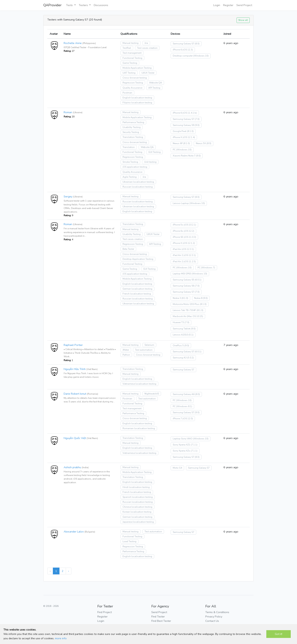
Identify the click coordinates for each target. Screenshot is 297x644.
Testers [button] (84, 5)
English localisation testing (137, 98)
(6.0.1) (198, 280)
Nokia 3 (177, 298)
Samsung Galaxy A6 (184, 394)
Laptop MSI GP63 (182, 274)
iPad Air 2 (178, 255)
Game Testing (130, 63)
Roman (68, 112)
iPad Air (177, 249)
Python (126, 355)
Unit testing (150, 162)
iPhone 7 (177, 419)
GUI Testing (154, 152)
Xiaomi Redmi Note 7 (184, 156)
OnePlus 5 (178, 346)
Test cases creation (147, 48)
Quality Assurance (132, 88)
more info (61, 638)
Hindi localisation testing (136, 487)
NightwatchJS (152, 394)
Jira (146, 43)
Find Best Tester (161, 621)
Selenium (149, 345)
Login (217, 5)
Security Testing (131, 132)
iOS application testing (135, 167)
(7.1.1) (194, 445)
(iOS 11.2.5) (190, 262)
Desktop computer (183, 56)
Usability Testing (132, 127)
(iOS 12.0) (188, 419)
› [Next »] (69, 571)
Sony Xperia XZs (181, 451)
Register (228, 5)
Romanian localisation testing (139, 428)
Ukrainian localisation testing (138, 182)
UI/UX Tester (148, 73)
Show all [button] (243, 20)
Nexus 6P (178, 143)
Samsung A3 (180, 358)
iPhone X (177, 137)
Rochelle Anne (73, 43)
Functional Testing (132, 58)
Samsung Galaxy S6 (183, 286)
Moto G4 (177, 468)
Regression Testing (133, 83)
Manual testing (131, 43)
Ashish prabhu (72, 467)
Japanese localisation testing (138, 522)
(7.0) (197, 119)
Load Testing (129, 541)
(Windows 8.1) (184, 406)
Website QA (156, 83)
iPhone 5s (178, 225)
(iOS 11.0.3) (190, 237)
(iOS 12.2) (189, 231)
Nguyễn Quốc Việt (75, 438)
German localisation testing (137, 289)
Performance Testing (133, 122)
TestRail (127, 48)
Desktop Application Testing (138, 259)
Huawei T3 (178, 322)
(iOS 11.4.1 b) (190, 113)
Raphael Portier (73, 345)
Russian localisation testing (138, 187)
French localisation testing (137, 294)
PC (174, 150)
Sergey (68, 196)
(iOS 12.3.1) (188, 249)
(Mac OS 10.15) (195, 316)
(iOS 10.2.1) (190, 225)
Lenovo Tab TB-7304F (184, 310)
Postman (127, 93)
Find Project (105, 612)
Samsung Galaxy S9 (183, 125)
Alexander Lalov (74, 532)
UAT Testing (129, 73)
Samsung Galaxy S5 (183, 280)
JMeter (126, 350)
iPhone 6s (178, 231)
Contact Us (212, 621)
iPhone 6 (177, 50)
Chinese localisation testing (137, 507)
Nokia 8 (198, 298)
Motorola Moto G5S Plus (186, 304)
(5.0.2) (190, 358)
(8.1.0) (190, 131)
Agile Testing (130, 177)
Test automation (144, 350)
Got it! (279, 634)
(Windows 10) (201, 56)
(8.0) (197, 44)
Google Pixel (180, 131)
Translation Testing (133, 137)
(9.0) (197, 125)
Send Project (244, 5)
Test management (132, 53)
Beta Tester (128, 249)
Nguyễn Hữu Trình (75, 369)
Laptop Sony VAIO (183, 439)
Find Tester (158, 617)
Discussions (101, 5)
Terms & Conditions (217, 612)
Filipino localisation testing (137, 103)
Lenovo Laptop (181, 203)
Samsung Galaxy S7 (183, 44)
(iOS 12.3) (188, 50)
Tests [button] (70, 5)
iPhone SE (178, 237)
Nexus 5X (201, 143)
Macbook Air (180, 316)
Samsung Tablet (181, 329)
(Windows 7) (208, 268)
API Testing (154, 88)
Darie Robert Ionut (75, 394)
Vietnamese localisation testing (139, 384)
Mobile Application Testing (137, 68)
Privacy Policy (214, 617)
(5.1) (191, 335)
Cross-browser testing (135, 78)
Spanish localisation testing (138, 497)
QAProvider (52, 5)
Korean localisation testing (137, 512)
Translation (129, 147)
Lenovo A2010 (180, 335)
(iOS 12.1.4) (189, 137)
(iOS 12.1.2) (189, 243)
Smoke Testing (130, 162)
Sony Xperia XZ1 (181, 445)
